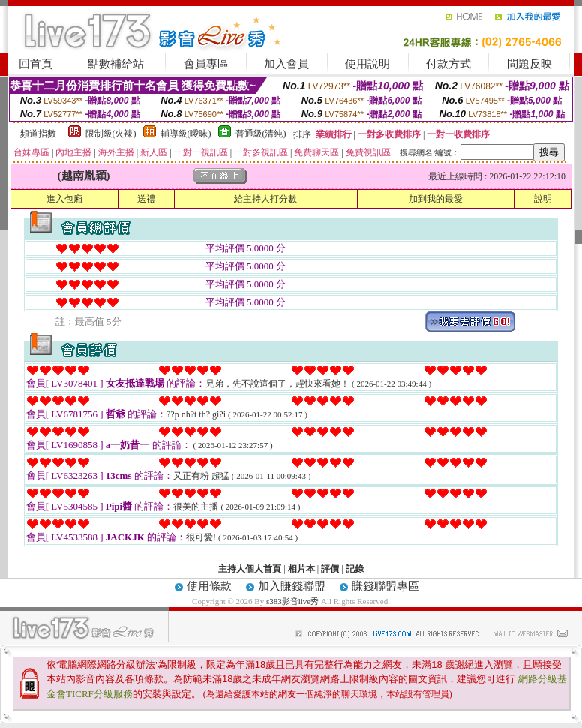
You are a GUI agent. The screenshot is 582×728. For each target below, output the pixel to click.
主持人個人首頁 (250, 569)
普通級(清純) (261, 134)
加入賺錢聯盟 (292, 586)
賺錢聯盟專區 (385, 586)
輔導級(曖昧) (186, 134)
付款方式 (448, 64)
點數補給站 (116, 64)
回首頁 (36, 64)
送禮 (146, 199)
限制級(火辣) (111, 134)
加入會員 (286, 64)
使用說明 (367, 64)
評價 (330, 569)
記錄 (355, 569)
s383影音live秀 (292, 601)
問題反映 (529, 64)
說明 (543, 199)
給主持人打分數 (265, 199)
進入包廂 (64, 199)
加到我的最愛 (436, 199)
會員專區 (206, 64)
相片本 (301, 569)
